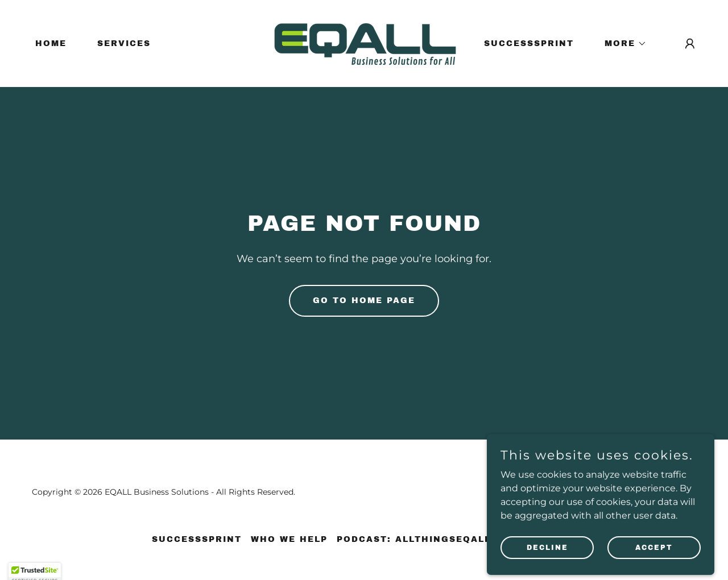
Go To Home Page (364, 301)
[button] (622, 44)
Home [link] (51, 43)
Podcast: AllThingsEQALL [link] (414, 539)
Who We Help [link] (289, 539)
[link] (364, 43)
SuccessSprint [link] (529, 43)
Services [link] (124, 43)
